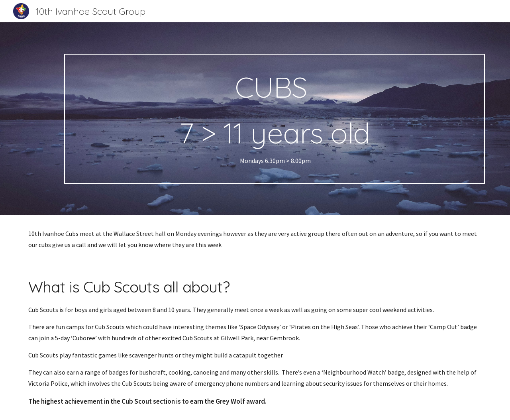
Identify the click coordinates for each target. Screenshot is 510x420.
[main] (275, 119)
